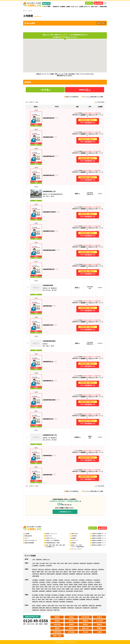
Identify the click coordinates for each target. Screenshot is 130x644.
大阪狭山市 (77, 589)
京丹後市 (79, 572)
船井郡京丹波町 (87, 574)
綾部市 (42, 572)
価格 (77, 107)
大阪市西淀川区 (89, 580)
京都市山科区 (94, 569)
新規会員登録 (28, 536)
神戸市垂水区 (68, 595)
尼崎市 (96, 595)
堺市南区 (81, 584)
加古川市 (53, 597)
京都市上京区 (41, 569)
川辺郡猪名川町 (61, 599)
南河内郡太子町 (62, 591)
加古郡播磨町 (82, 599)
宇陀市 (80, 605)
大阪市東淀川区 (97, 580)
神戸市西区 (87, 595)
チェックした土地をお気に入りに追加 (92, 97)
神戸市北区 (74, 595)
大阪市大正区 (67, 580)
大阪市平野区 (43, 584)
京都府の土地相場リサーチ (99, 538)
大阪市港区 (61, 580)
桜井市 (57, 605)
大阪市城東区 (54, 582)
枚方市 (57, 587)
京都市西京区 (101, 569)
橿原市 (53, 605)
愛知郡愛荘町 (97, 563)
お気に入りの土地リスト (31, 540)
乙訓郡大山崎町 (94, 572)
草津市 (47, 563)
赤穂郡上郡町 (49, 602)
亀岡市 (54, 572)
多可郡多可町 (69, 599)
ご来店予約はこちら (65, 512)
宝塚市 (65, 597)
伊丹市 (41, 597)
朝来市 (39, 599)
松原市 (89, 587)
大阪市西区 (55, 580)
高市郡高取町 (63, 608)
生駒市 (68, 605)
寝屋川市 (79, 587)
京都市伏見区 (87, 569)
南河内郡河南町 (70, 591)
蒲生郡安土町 (76, 563)
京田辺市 (74, 572)
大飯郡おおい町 (46, 559)
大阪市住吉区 (69, 582)
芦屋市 (37, 597)
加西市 (88, 597)
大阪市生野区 (42, 582)
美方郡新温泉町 (70, 602)
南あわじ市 (35, 599)
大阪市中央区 (55, 584)
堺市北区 (85, 584)
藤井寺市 (54, 589)
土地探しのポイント (85, 7)
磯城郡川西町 (42, 608)
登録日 (36, 107)
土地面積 (100, 107)
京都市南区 (74, 569)
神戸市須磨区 (61, 595)
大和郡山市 (44, 605)
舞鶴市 (38, 572)
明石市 (99, 595)
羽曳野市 (38, 589)
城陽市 (57, 572)
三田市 (84, 597)
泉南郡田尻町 (49, 591)
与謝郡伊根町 (94, 574)
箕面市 (101, 587)
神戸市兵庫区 (48, 595)
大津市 (34, 563)
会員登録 (99, 3)
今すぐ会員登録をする (88, 121)
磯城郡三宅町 (49, 608)
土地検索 (63, 7)
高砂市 (73, 597)
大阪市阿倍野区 (62, 582)
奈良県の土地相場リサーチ (99, 540)
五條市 (60, 605)
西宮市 (103, 595)
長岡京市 (66, 572)
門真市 (42, 589)
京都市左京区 (48, 569)
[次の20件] (101, 102)
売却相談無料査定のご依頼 (52, 543)
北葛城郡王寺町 (86, 608)
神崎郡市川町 (89, 599)
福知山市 (34, 572)
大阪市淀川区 (90, 582)
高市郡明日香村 (71, 608)
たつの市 (55, 599)
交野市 (72, 589)
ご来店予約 (74, 536)
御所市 (64, 605)
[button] (66, 62)
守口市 (54, 587)
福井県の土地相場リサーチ (99, 545)
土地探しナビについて (72, 7)
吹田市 (37, 587)
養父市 (98, 597)
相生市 (45, 597)
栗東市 (55, 563)
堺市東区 (71, 584)
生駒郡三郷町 (92, 605)
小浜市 (34, 559)
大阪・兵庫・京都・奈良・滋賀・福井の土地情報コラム (55, 546)
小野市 (80, 597)
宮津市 (50, 572)
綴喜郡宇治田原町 (51, 574)
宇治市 (46, 572)
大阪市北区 (49, 584)
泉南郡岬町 (55, 591)
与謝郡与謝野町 (36, 576)
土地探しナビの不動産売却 (52, 540)
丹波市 (101, 597)
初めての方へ (95, 7)
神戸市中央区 (81, 595)
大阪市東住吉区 (76, 582)
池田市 (34, 587)
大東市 (93, 587)
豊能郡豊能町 (94, 589)
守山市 (51, 563)
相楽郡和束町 (65, 574)
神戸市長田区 (54, 595)
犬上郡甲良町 (42, 565)
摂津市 (46, 589)
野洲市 (62, 563)
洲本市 (34, 597)
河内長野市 (84, 587)
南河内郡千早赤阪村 (78, 591)
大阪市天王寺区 (74, 580)
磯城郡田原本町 (56, 608)
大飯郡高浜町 (39, 559)
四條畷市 (68, 589)
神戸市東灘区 (35, 595)
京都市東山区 (61, 569)
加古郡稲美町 (76, 599)
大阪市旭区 (48, 582)
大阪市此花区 (49, 580)
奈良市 (34, 605)
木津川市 (88, 572)
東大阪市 (59, 589)
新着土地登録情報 (29, 543)
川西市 (77, 597)
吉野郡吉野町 (43, 610)
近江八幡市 (42, 563)
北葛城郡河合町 (36, 610)
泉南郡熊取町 (42, 591)
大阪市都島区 (35, 580)
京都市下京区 (68, 569)
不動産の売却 (103, 7)
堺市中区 (66, 584)
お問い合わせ (75, 534)
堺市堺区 (61, 584)
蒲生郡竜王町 (90, 563)
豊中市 (100, 584)
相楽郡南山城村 (79, 574)
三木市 (69, 597)
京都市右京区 (81, 569)
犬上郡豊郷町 (35, 565)
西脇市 (61, 597)
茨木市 (61, 587)
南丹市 (83, 572)
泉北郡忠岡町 (35, 591)
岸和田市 (96, 584)
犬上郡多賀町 (49, 565)
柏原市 (34, 589)
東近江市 (70, 563)
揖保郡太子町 (42, 602)
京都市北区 (35, 569)
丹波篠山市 (93, 597)
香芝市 (72, 605)
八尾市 (65, 587)
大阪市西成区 (84, 582)
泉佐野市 (69, 587)
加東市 (51, 599)
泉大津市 (42, 587)
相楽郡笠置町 (58, 574)
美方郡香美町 (62, 602)
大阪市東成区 (35, 582)
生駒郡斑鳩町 (98, 605)
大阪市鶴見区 (97, 582)
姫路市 (92, 595)
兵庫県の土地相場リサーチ (99, 536)
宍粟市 (47, 599)
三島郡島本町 (87, 589)
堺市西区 (76, 584)
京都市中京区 (54, 569)
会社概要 (73, 538)
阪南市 (81, 589)
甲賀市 (58, 563)
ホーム (25, 11)
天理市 (49, 605)
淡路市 (43, 599)
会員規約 (73, 543)
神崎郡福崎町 (96, 599)
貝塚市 (50, 587)
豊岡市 (49, 597)
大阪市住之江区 (36, 584)
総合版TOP (56, 7)
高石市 (50, 589)
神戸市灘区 (41, 595)
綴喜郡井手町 (43, 574)
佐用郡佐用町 (55, 602)
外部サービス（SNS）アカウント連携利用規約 (77, 546)
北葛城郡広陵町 (94, 608)
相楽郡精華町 (72, 574)
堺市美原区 (91, 584)
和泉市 (97, 587)
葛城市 (76, 605)
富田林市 (74, 587)
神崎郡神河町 (35, 602)
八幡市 (70, 572)
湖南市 (66, 563)
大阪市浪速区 (82, 580)
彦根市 (37, 563)
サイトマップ (75, 540)
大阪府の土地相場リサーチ (99, 534)
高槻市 (46, 587)
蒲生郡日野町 (83, 563)
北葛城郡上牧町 (78, 608)
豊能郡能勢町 (100, 589)
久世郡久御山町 (36, 574)
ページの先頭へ (126, 640)
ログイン (89, 3)
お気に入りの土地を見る (71, 97)
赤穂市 (57, 597)
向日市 (61, 572)
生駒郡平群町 (85, 605)
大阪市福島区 (42, 580)
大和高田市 (38, 605)
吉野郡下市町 (56, 610)
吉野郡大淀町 (50, 610)
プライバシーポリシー (77, 549)
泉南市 (63, 589)
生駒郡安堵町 (35, 608)
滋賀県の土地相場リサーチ (99, 543)
